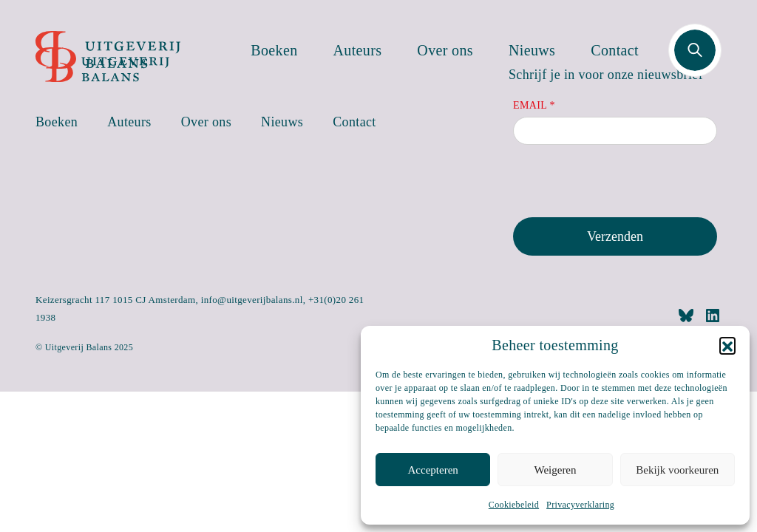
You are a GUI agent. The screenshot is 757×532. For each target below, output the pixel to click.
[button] (727, 345)
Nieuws (532, 50)
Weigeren (555, 470)
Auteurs (358, 50)
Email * (534, 105)
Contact (615, 50)
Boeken (274, 50)
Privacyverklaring (580, 505)
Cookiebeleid (514, 505)
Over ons (445, 50)
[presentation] (625, 184)
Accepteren (433, 470)
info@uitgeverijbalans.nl (252, 300)
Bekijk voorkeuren (677, 470)
